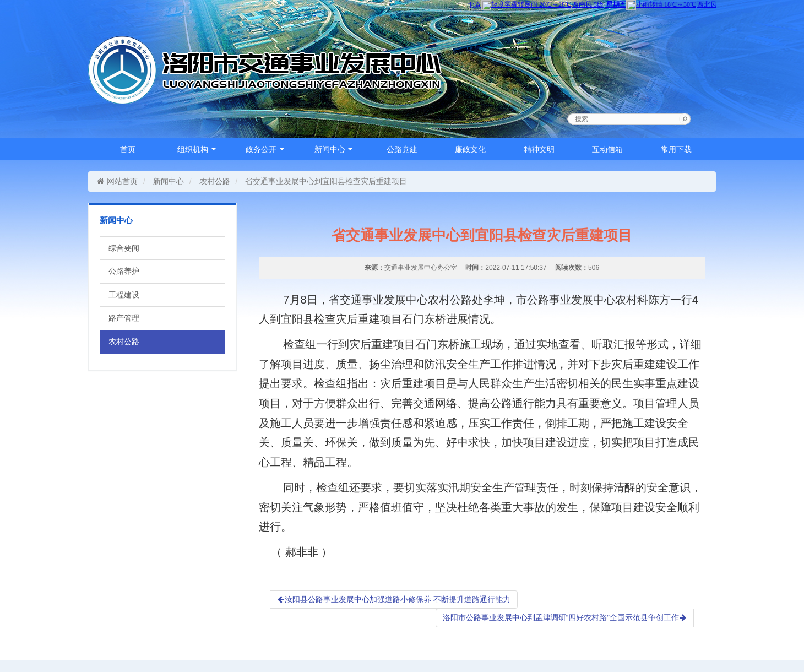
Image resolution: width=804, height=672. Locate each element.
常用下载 (676, 149)
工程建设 (124, 295)
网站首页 (117, 181)
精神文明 (539, 149)
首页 (128, 149)
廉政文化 (470, 149)
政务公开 (265, 149)
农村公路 (215, 181)
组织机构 (197, 149)
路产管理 (124, 318)
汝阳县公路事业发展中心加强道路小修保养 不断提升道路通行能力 (394, 599)
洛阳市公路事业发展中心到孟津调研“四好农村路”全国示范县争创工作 (565, 617)
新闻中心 (334, 149)
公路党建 (402, 149)
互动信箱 (607, 149)
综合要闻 (124, 248)
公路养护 (124, 271)
